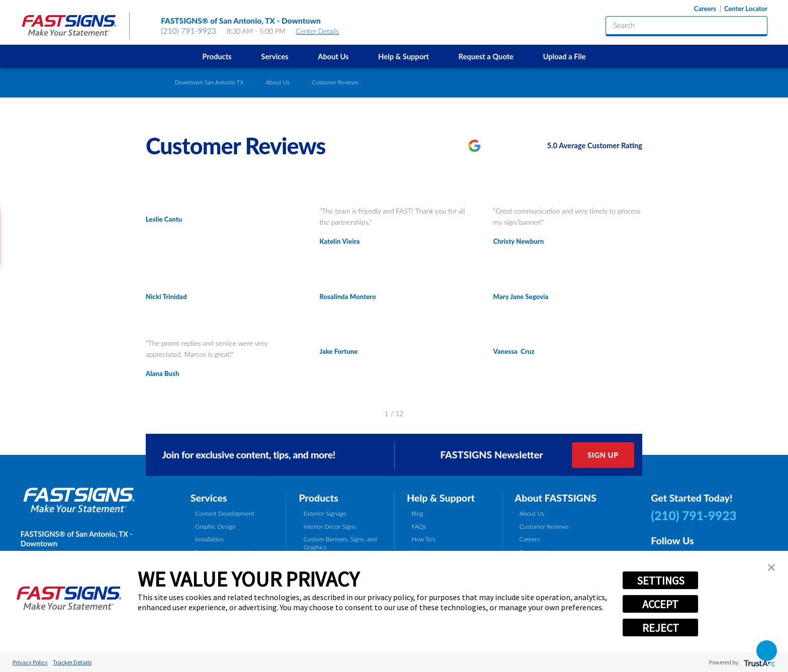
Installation (209, 539)
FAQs (419, 526)
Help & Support (404, 56)
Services (275, 56)
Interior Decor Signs (330, 526)
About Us (333, 56)
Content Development (225, 513)
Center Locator (746, 9)
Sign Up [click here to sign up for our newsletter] (603, 455)
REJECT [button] (661, 628)
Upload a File (564, 56)
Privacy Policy (30, 662)
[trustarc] (759, 662)
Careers (705, 9)
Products (217, 56)
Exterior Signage (325, 513)
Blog (417, 513)
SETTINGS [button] (661, 581)
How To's (424, 539)
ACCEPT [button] (660, 604)
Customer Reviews (544, 526)
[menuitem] (217, 56)
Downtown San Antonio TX (209, 82)
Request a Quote (486, 56)
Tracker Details (72, 662)
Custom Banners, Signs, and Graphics (340, 543)
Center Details (322, 31)
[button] (771, 567)
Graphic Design (215, 526)
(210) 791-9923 (188, 31)
